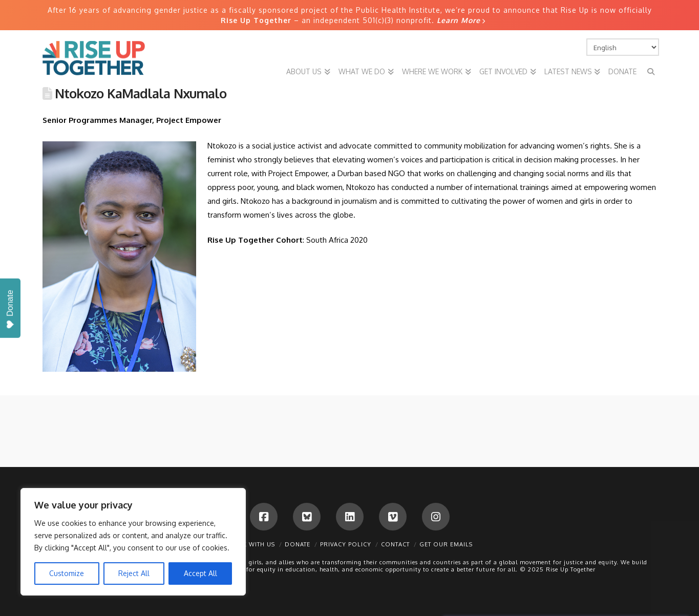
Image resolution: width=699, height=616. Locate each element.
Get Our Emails (446, 544)
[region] (133, 542)
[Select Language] (623, 47)
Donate (298, 544)
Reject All (134, 573)
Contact (395, 544)
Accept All (200, 573)
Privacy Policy (346, 544)
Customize (67, 573)
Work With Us (251, 544)
